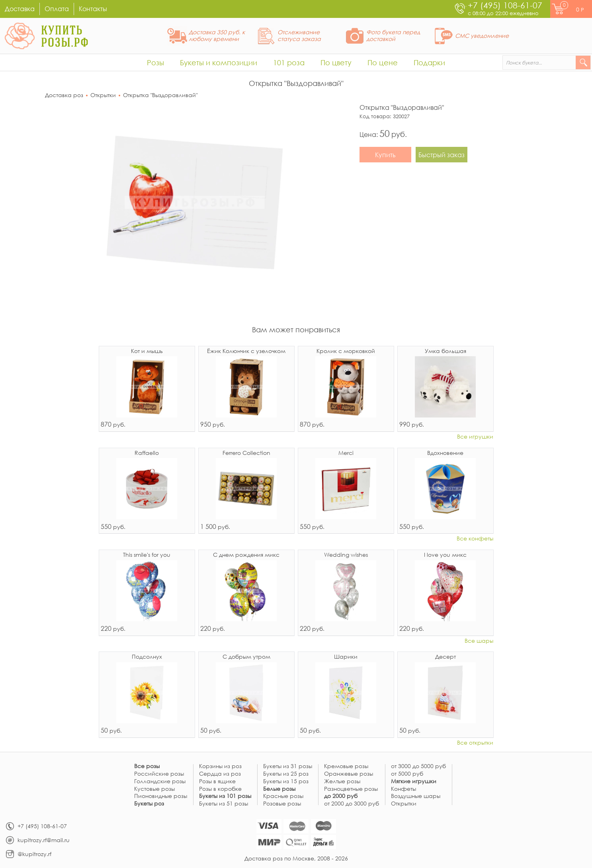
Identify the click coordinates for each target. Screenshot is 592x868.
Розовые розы (282, 804)
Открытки (103, 95)
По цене (383, 62)
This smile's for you (147, 555)
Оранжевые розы (349, 774)
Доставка (20, 9)
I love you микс (445, 555)
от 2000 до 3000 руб (352, 804)
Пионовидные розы (161, 796)
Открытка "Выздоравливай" (160, 95)
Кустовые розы (154, 789)
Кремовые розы (346, 766)
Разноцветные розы (351, 789)
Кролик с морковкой (346, 351)
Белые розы (279, 789)
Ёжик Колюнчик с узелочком (246, 351)
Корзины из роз (220, 766)
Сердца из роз (220, 774)
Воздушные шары (416, 796)
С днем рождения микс (246, 555)
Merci (346, 453)
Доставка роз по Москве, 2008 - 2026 (296, 858)
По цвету (336, 62)
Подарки (429, 62)
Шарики (346, 657)
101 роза (289, 62)
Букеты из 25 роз (286, 774)
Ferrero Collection (246, 453)
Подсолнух (147, 657)
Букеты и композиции (219, 62)
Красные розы (283, 796)
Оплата (57, 9)
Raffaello (147, 453)
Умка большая (445, 351)
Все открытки (475, 743)
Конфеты (403, 789)
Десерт (445, 657)
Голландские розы (160, 781)
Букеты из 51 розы (224, 804)
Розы (155, 62)
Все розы (147, 766)
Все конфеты (475, 539)
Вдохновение (445, 453)
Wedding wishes (346, 555)
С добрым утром (246, 657)
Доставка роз (64, 95)
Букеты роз (149, 804)
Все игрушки (475, 437)
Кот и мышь (147, 351)
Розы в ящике (217, 781)
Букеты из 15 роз (286, 781)
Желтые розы (342, 781)
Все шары (479, 641)
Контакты (93, 9)
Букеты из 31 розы (288, 766)
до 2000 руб (341, 796)
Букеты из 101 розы (225, 796)
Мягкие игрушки (414, 781)
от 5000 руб (407, 774)
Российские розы (159, 774)
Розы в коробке (220, 789)
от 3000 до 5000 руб (418, 766)
